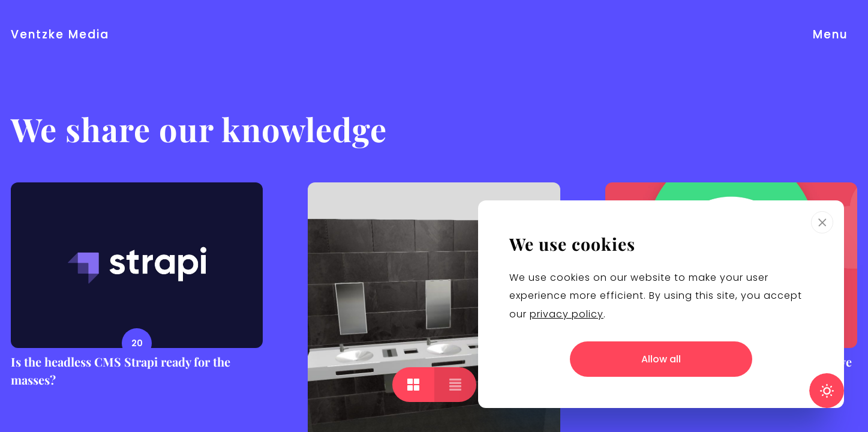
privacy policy (567, 314)
